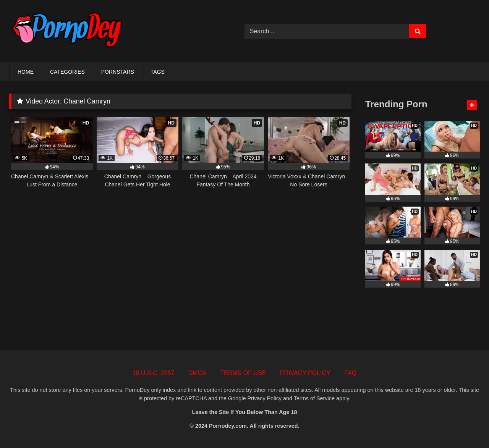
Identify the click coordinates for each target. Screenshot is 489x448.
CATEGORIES (67, 72)
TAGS (158, 72)
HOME (26, 72)
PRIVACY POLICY (305, 373)
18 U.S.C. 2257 (153, 373)
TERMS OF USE (243, 373)
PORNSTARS (118, 72)
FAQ (350, 373)
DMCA (197, 373)
